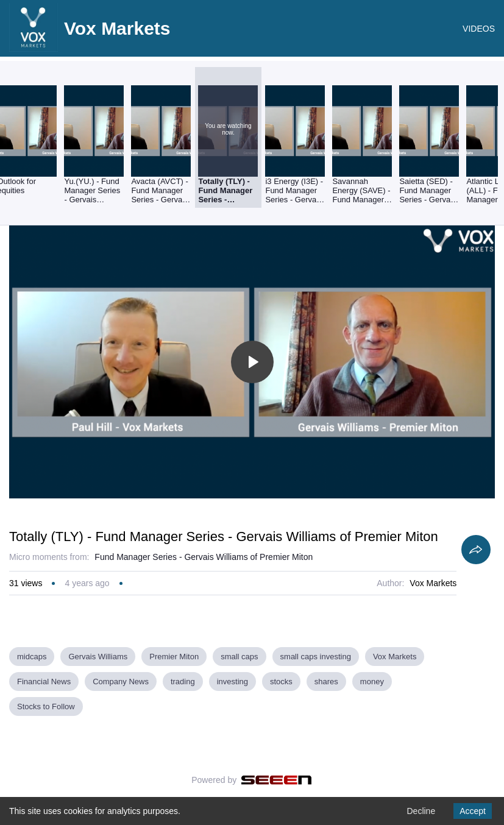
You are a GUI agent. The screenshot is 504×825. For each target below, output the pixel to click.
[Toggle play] (252, 362)
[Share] (476, 550)
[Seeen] (276, 780)
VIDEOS (479, 29)
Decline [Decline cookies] (421, 811)
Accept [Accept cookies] (473, 811)
